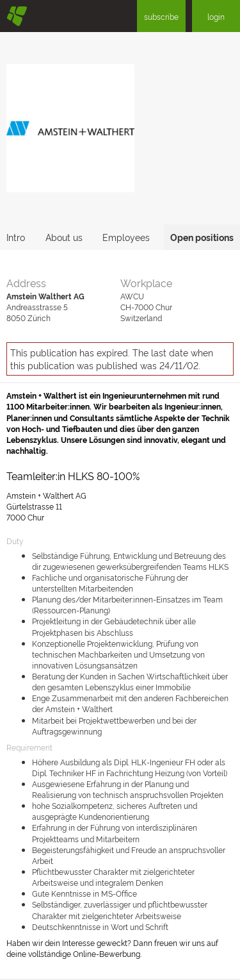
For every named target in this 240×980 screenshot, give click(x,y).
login (216, 16)
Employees (126, 237)
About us (64, 237)
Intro (16, 237)
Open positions (202, 237)
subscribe (161, 16)
